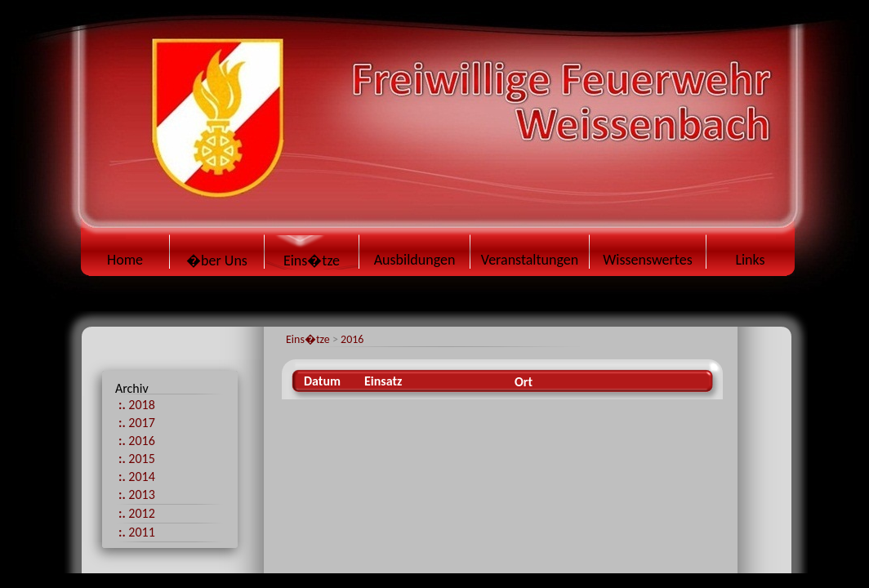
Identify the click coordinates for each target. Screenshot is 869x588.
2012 (137, 513)
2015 (137, 459)
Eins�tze (308, 339)
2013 (137, 494)
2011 (137, 532)
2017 (137, 423)
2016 (352, 339)
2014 (137, 477)
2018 (137, 405)
